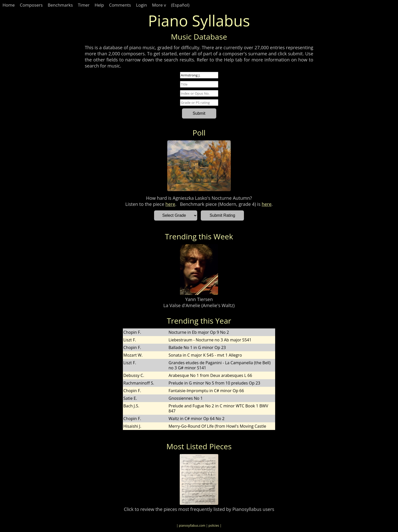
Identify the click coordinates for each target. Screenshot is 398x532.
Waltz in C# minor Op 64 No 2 (196, 419)
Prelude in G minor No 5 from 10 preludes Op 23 (214, 383)
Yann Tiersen (199, 299)
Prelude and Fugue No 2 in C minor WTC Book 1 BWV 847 (218, 408)
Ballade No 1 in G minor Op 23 (197, 347)
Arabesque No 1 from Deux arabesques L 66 (210, 375)
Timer (84, 5)
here (170, 204)
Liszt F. (130, 340)
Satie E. (130, 398)
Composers (31, 5)
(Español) (180, 5)
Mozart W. (133, 355)
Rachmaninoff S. (139, 383)
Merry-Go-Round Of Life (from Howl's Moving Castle (217, 426)
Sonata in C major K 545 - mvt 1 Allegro (205, 355)
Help (99, 5)
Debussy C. (134, 375)
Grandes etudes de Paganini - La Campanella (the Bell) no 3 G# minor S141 (220, 365)
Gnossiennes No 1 (186, 398)
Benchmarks (60, 5)
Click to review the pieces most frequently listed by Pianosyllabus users (199, 509)
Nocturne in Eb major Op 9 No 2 (199, 332)
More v (159, 5)
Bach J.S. (131, 406)
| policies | (214, 526)
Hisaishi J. (132, 426)
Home (9, 5)
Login (142, 5)
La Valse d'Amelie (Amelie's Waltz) (199, 305)
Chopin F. (132, 332)
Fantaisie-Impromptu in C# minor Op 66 (206, 391)
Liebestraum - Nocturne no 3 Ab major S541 (210, 340)
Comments (120, 5)
